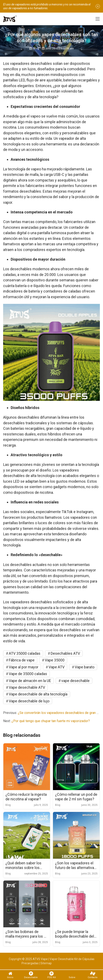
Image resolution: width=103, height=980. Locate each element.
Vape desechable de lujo (29, 701)
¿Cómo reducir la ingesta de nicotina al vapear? (26, 797)
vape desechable (75, 681)
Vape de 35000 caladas (28, 674)
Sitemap (46, 963)
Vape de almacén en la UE (30, 681)
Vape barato (85, 667)
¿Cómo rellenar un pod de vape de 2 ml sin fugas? (76, 797)
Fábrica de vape (22, 660)
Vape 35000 (55, 660)
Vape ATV (57, 667)
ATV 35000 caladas (25, 653)
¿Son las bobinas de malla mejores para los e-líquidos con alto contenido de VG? (26, 934)
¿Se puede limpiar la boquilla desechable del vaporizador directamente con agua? (75, 934)
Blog (36, 48)
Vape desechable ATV (27, 687)
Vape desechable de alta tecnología (38, 694)
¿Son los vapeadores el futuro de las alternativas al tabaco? (76, 866)
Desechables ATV (65, 653)
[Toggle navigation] (98, 19)
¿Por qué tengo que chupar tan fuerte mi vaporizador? (51, 721)
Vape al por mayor (24, 667)
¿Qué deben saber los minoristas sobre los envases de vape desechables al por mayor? (23, 866)
